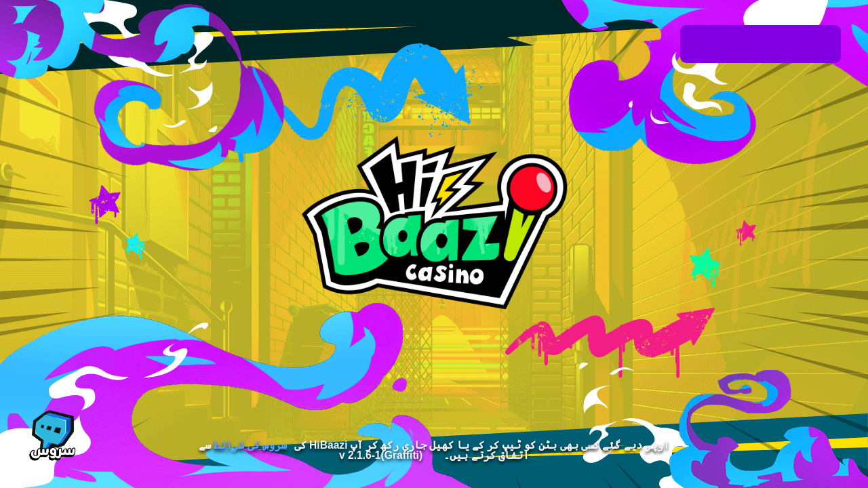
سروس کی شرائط (250, 445)
